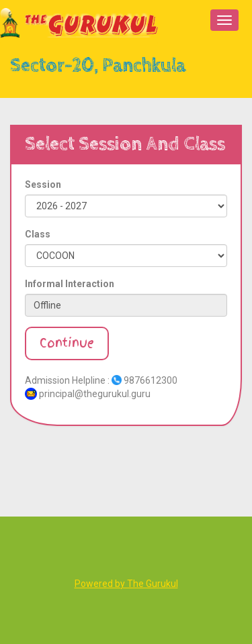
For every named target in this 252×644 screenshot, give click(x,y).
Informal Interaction (70, 284)
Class (38, 234)
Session (43, 184)
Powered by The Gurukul (126, 584)
